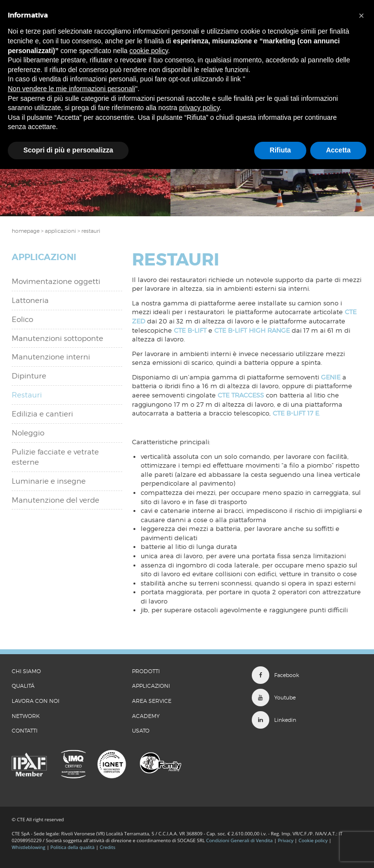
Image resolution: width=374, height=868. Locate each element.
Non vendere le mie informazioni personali (71, 89)
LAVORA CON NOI (36, 701)
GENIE (331, 377)
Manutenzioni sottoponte (57, 339)
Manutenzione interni (51, 357)
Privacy (285, 840)
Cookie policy (313, 840)
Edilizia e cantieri (42, 414)
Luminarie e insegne (49, 481)
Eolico (22, 320)
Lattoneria (30, 301)
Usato (141, 731)
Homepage (26, 231)
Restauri (27, 395)
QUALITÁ (23, 686)
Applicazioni (151, 686)
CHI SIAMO (26, 671)
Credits (108, 847)
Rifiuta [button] (280, 150)
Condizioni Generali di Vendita (239, 840)
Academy (146, 716)
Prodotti (146, 671)
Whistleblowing (29, 847)
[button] (361, 16)
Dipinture (29, 376)
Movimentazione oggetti (56, 282)
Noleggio (28, 433)
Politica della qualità (73, 847)
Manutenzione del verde (56, 500)
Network (26, 716)
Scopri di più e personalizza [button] (68, 150)
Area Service (152, 701)
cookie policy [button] (149, 51)
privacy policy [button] (199, 108)
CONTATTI (25, 731)
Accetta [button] (338, 150)
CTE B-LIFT (190, 330)
